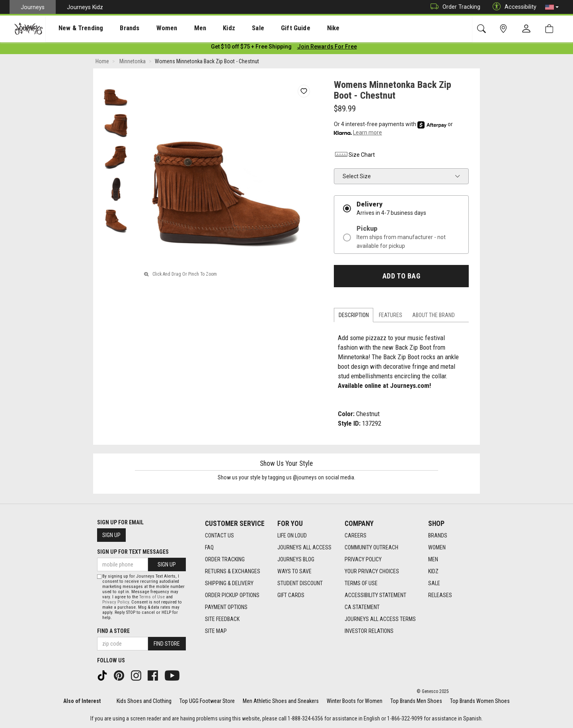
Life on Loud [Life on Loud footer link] (292, 536)
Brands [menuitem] (117, 28)
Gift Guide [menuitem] (262, 28)
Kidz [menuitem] (205, 28)
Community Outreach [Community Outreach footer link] (371, 548)
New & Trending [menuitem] (73, 28)
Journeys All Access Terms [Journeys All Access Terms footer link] (380, 619)
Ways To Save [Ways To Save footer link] (294, 572)
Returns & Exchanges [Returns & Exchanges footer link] (233, 572)
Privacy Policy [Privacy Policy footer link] (363, 560)
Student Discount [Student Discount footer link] (300, 584)
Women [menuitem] (150, 28)
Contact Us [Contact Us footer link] (219, 536)
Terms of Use (152, 597)
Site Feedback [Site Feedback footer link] (222, 619)
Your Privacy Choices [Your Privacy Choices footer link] (372, 572)
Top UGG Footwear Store (207, 701)
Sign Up (111, 535)
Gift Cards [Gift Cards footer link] (291, 596)
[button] (552, 7)
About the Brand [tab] (434, 317)
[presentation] (74, 28)
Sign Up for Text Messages (133, 552)
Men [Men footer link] (433, 560)
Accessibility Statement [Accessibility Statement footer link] (375, 596)
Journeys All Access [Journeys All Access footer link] (304, 548)
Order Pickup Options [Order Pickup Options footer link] (232, 596)
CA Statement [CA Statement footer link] (362, 607)
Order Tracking (453, 7)
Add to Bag (401, 277)
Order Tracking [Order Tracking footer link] (225, 560)
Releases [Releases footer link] (440, 596)
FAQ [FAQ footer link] (209, 548)
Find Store (167, 644)
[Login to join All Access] (251, 48)
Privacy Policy (116, 602)
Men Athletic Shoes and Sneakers (281, 701)
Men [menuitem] (179, 28)
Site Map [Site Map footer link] (216, 631)
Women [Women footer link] (437, 548)
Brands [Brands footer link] (438, 536)
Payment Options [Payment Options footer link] (226, 607)
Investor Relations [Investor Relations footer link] (369, 631)
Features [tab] (391, 317)
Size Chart (354, 156)
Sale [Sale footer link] (434, 584)
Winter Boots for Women (355, 701)
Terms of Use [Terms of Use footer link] (361, 584)
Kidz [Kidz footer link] (433, 572)
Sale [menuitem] (230, 28)
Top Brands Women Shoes (480, 701)
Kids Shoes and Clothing (144, 701)
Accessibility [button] (513, 7)
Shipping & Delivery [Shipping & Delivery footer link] (229, 584)
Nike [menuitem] (295, 28)
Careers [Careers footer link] (356, 536)
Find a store (113, 631)
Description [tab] (354, 317)
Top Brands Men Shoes (416, 701)
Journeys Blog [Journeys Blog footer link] (296, 560)
